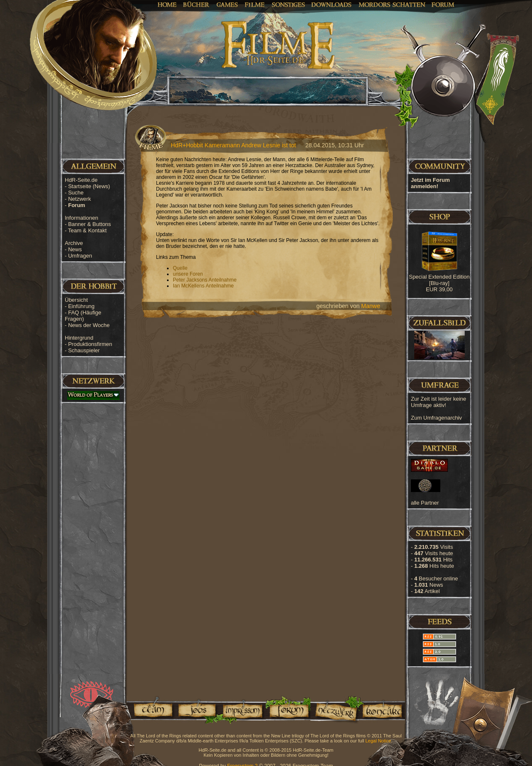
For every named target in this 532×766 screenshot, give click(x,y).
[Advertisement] (490, 269)
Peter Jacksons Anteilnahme (205, 280)
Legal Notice (378, 741)
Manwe (371, 306)
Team (151, 710)
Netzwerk (79, 199)
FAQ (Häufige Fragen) (83, 316)
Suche (76, 193)
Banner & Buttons (90, 224)
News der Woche (89, 325)
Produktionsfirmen (90, 344)
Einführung (81, 306)
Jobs (196, 710)
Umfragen (80, 256)
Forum (443, 4)
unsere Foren (188, 274)
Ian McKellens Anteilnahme (203, 286)
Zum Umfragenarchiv (436, 418)
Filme (255, 4)
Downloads (332, 4)
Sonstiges (288, 4)
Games (227, 4)
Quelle (180, 268)
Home (167, 4)
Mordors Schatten (392, 4)
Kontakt (382, 710)
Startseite (89, 186)
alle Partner (425, 503)
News (75, 249)
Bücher (196, 4)
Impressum (242, 710)
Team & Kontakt (87, 230)
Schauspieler (84, 350)
